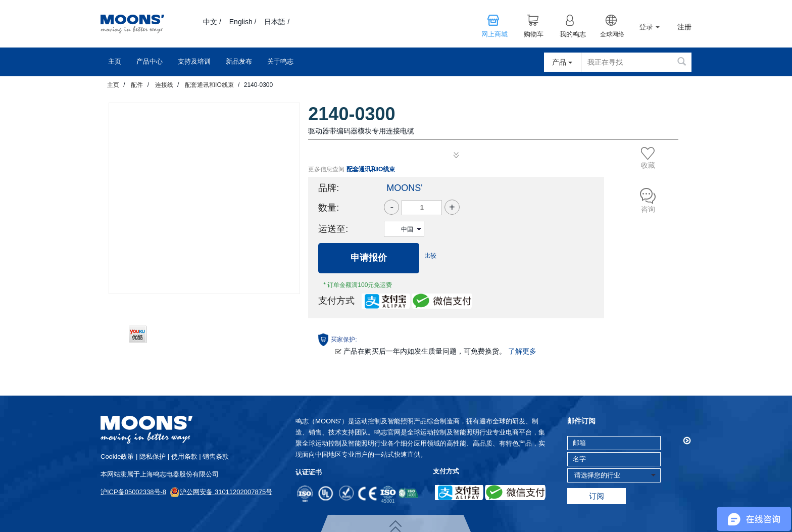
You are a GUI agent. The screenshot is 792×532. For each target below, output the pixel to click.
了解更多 (522, 351)
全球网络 (612, 34)
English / (243, 22)
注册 (684, 27)
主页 (115, 61)
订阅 (597, 496)
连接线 (164, 85)
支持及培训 (194, 61)
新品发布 (239, 61)
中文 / (212, 22)
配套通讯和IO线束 (209, 85)
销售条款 (216, 456)
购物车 (534, 34)
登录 (649, 27)
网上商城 (494, 34)
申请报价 (369, 258)
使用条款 (184, 456)
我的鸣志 (573, 34)
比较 (430, 256)
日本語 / (277, 22)
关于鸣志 (280, 61)
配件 (137, 85)
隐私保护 (153, 456)
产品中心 (150, 61)
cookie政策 (117, 456)
